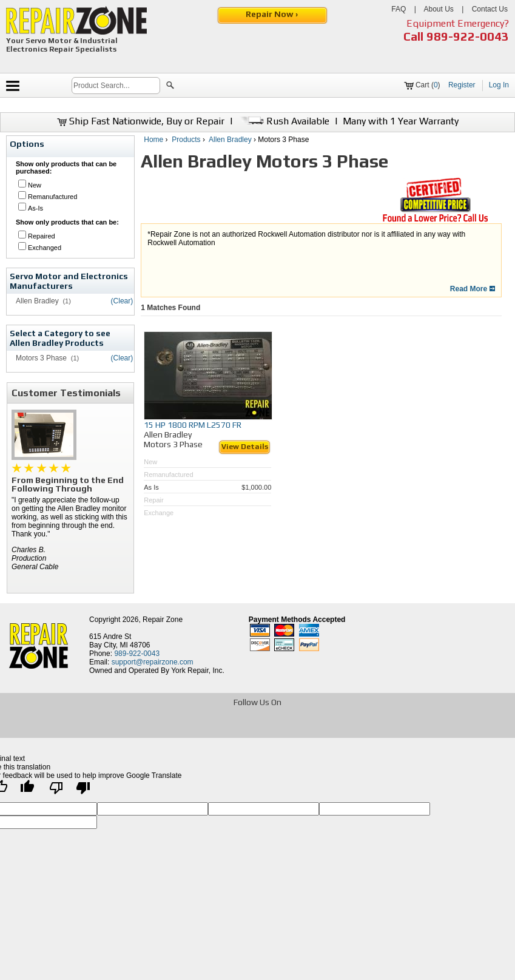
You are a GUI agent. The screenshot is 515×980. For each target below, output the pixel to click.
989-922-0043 (468, 36)
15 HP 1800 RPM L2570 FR (193, 425)
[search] (116, 86)
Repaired (42, 236)
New (35, 185)
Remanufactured (52, 197)
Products (186, 140)
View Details (245, 447)
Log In (499, 85)
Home (153, 140)
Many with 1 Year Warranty (401, 121)
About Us (438, 9)
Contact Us (490, 9)
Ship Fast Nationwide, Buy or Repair (141, 121)
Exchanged (45, 248)
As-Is (35, 208)
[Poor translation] (70, 791)
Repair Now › (273, 14)
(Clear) (122, 301)
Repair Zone (163, 620)
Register (462, 85)
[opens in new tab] (170, 728)
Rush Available (284, 121)
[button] (170, 87)
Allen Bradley (230, 140)
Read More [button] (473, 289)
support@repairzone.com (153, 662)
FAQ (399, 9)
